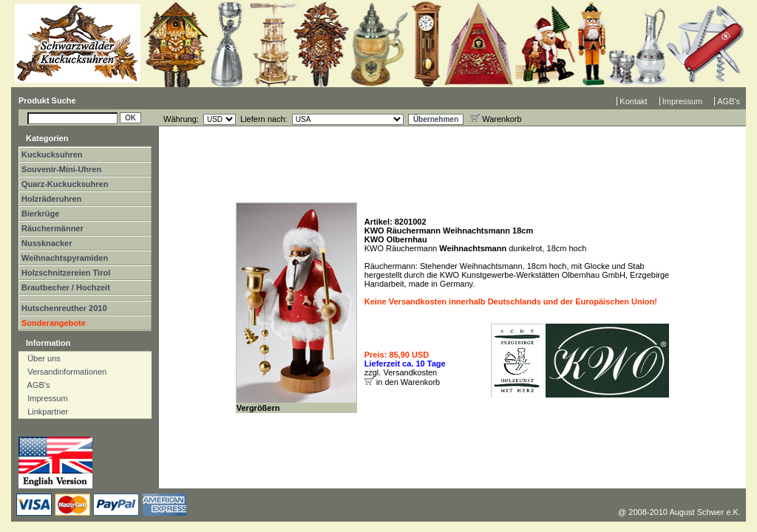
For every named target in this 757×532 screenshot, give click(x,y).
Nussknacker (47, 243)
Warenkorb (496, 119)
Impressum (682, 101)
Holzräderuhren (51, 199)
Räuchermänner (52, 228)
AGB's (729, 101)
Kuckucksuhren (52, 154)
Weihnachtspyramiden (65, 258)
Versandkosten (410, 372)
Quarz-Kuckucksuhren (65, 184)
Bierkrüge (40, 214)
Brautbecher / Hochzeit (66, 287)
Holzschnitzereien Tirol (66, 273)
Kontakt (633, 101)
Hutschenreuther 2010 (64, 308)
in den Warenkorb (408, 382)
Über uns (41, 358)
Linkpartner (44, 412)
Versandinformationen (64, 372)
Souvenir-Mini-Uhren (61, 169)
